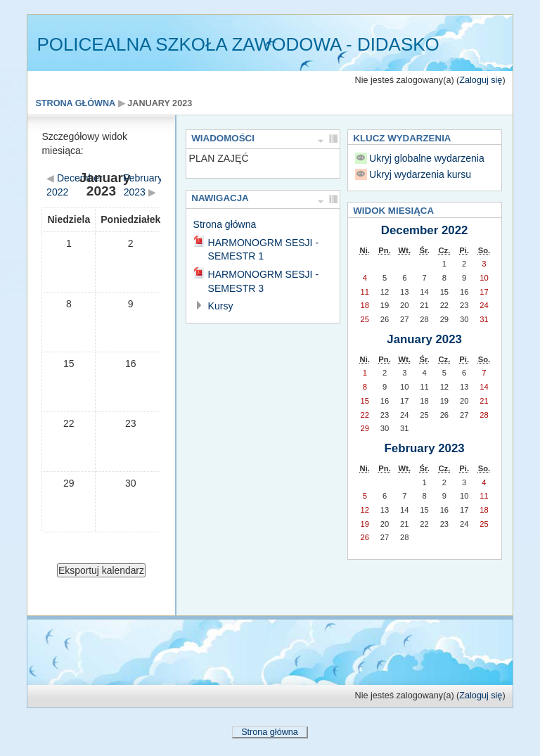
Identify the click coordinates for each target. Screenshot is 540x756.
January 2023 (160, 103)
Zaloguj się (481, 80)
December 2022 (425, 230)
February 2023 (425, 448)
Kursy (221, 306)
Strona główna (75, 103)
